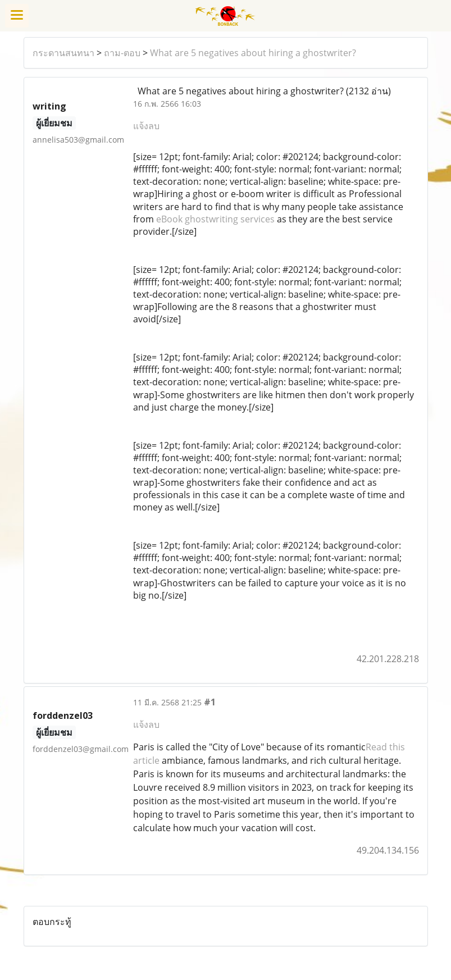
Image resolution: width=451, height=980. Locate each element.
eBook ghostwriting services (215, 219)
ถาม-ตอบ (122, 53)
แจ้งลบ (146, 126)
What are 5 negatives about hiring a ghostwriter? (253, 53)
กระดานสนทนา (63, 53)
